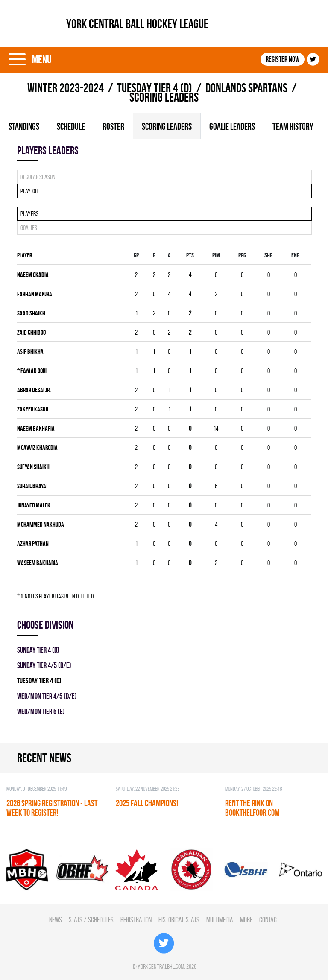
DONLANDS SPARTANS (246, 88)
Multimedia (220, 920)
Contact (269, 920)
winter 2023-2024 (66, 88)
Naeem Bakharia (36, 428)
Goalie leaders (232, 126)
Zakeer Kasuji (33, 409)
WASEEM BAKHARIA (38, 563)
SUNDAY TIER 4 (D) (38, 650)
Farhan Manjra (35, 294)
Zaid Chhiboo (31, 332)
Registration (136, 920)
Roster (113, 126)
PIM (216, 255)
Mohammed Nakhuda (41, 524)
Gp (136, 255)
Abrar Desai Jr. (34, 390)
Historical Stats (179, 920)
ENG (295, 255)
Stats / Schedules (91, 920)
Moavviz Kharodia (37, 448)
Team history (293, 126)
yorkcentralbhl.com (161, 967)
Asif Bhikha (30, 351)
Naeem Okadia (33, 275)
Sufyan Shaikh (33, 467)
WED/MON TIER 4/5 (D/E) (47, 696)
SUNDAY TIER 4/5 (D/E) (44, 665)
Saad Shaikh (31, 313)
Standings (24, 126)
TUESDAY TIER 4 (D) (155, 88)
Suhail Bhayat (33, 486)
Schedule (71, 126)
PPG (242, 255)
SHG (268, 255)
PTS (190, 255)
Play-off (30, 191)
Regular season (38, 177)
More (246, 920)
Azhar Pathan (33, 544)
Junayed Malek (34, 505)
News (56, 920)
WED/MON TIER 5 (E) (41, 711)
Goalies (29, 228)
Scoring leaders (167, 126)
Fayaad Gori (32, 371)
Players (29, 214)
